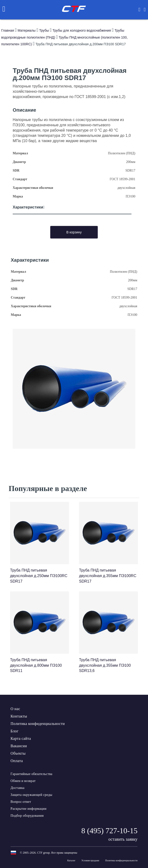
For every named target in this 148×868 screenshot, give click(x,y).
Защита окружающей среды (31, 795)
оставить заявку (123, 839)
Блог (14, 731)
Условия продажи (90, 860)
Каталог (71, 860)
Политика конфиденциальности (38, 724)
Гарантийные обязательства (31, 774)
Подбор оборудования (27, 816)
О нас (15, 709)
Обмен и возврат (23, 781)
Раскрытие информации (28, 809)
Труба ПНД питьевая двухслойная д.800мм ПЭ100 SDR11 (36, 665)
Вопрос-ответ (21, 802)
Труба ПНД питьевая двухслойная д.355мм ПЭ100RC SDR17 (108, 576)
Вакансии (19, 746)
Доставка (17, 788)
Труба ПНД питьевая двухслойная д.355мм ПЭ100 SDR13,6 (105, 665)
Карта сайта (21, 738)
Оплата (17, 761)
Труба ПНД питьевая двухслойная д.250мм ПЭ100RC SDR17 (39, 576)
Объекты (18, 753)
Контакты (19, 716)
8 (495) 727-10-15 (109, 831)
